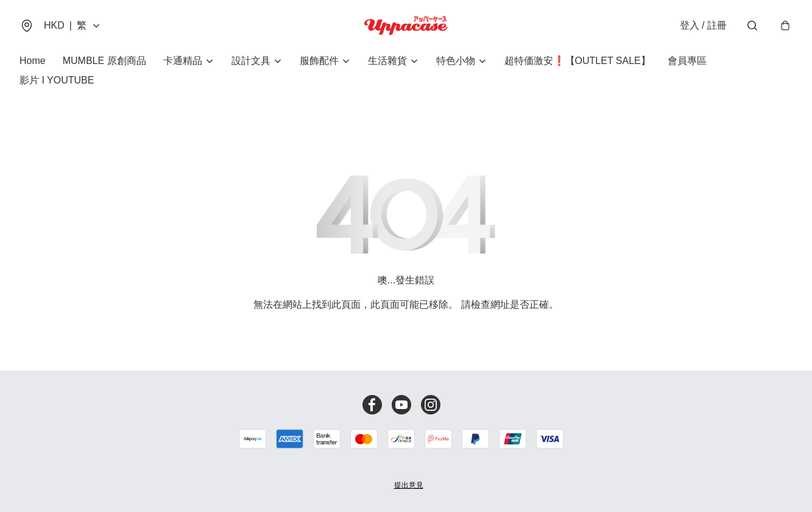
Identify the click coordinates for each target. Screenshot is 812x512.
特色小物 (456, 61)
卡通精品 (183, 61)
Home (33, 61)
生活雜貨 (387, 61)
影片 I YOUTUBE (57, 80)
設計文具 (251, 61)
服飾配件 (319, 61)
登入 (703, 25)
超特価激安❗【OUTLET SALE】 (577, 61)
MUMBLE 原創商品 (104, 61)
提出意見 (409, 485)
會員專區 (687, 61)
